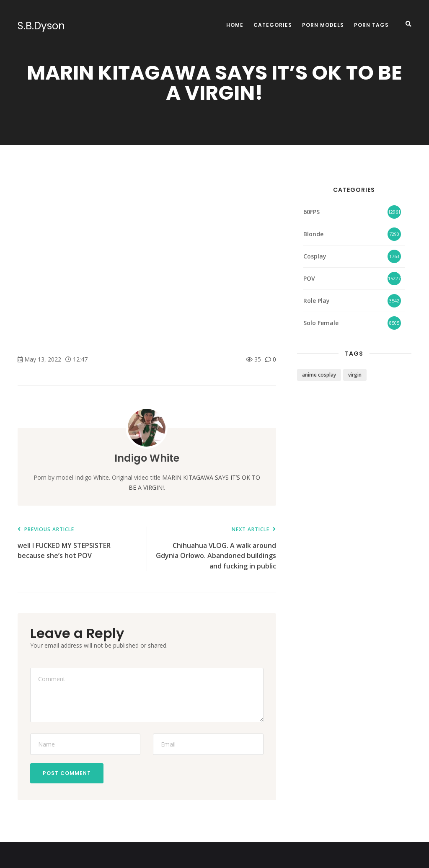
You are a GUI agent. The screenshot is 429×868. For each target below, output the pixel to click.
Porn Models (323, 25)
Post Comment (67, 773)
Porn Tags (371, 25)
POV (309, 278)
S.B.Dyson (41, 26)
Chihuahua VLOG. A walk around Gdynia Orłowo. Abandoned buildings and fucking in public (215, 549)
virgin (355, 375)
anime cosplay (319, 375)
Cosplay (315, 256)
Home (235, 25)
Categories (273, 25)
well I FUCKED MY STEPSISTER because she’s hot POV (78, 544)
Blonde (313, 234)
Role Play (317, 301)
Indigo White (147, 458)
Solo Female (321, 323)
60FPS (311, 212)
